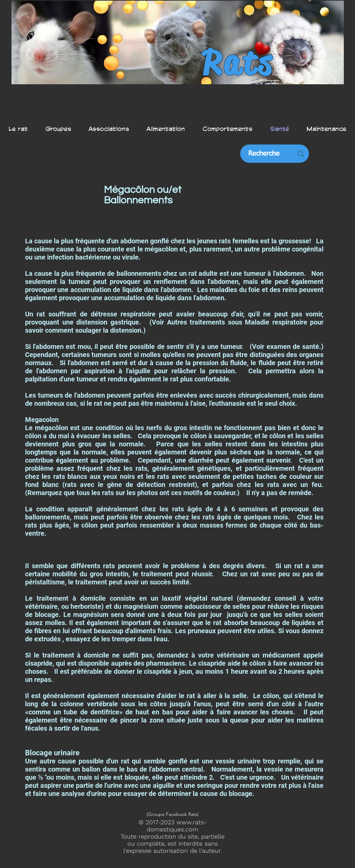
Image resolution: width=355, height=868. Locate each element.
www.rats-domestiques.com (177, 826)
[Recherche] (264, 154)
